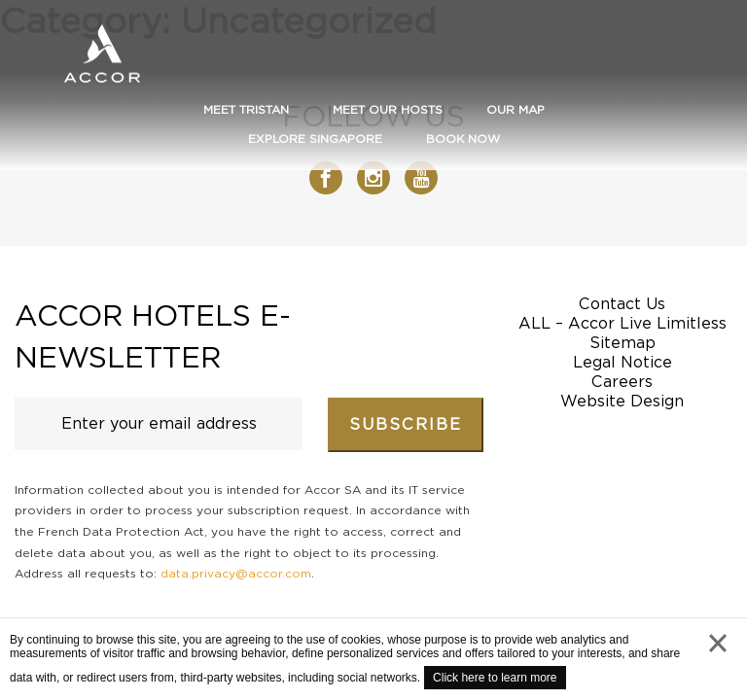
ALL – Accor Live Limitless (622, 323)
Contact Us (622, 304)
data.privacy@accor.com (236, 573)
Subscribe (406, 424)
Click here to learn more (495, 678)
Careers (622, 382)
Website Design (622, 401)
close (718, 662)
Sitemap (622, 343)
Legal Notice (622, 362)
